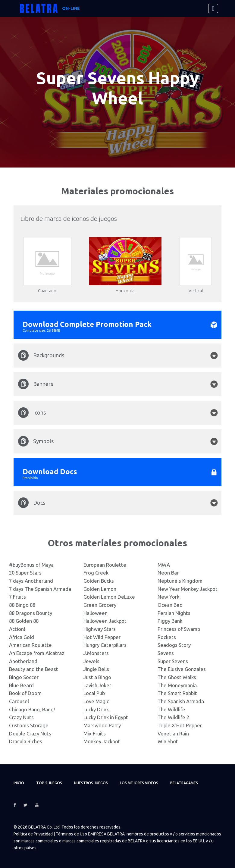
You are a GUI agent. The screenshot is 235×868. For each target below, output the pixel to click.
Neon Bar (168, 573)
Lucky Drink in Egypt (106, 717)
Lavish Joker (97, 685)
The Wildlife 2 (173, 717)
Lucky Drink (96, 709)
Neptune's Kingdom (180, 581)
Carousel (19, 701)
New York (168, 597)
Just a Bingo (97, 677)
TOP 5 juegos (49, 783)
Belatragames (184, 783)
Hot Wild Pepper (102, 637)
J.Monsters (96, 653)
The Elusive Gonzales (182, 669)
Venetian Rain (173, 733)
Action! (17, 629)
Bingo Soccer (24, 677)
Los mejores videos (139, 783)
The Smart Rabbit (177, 693)
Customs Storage (29, 725)
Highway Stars (100, 629)
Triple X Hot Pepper (180, 725)
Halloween (96, 613)
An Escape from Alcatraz (37, 653)
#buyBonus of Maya (31, 565)
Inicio (19, 783)
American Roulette (30, 645)
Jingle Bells (96, 669)
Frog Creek (96, 573)
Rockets (167, 637)
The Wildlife (171, 709)
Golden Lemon (100, 589)
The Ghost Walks (177, 677)
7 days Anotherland (31, 581)
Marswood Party (102, 725)
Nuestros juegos (91, 783)
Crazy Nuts (21, 717)
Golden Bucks (99, 581)
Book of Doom (25, 693)
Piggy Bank (170, 621)
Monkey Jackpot (102, 741)
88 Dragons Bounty (31, 613)
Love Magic (96, 701)
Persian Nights (174, 613)
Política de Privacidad (33, 834)
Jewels (91, 661)
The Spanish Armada (181, 701)
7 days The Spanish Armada (40, 589)
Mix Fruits (95, 733)
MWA (164, 565)
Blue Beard (21, 685)
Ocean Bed (170, 605)
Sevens (166, 653)
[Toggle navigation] (213, 8)
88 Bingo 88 (22, 605)
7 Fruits (17, 597)
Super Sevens (173, 661)
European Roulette (105, 565)
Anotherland (23, 661)
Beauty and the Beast (34, 669)
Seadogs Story (174, 645)
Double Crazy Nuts (30, 733)
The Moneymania (177, 685)
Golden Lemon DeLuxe (109, 597)
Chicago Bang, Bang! (32, 709)
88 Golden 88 (24, 621)
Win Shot (168, 741)
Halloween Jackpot (105, 621)
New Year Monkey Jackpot (188, 589)
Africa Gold (22, 637)
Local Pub (94, 693)
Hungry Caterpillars (105, 645)
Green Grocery (100, 605)
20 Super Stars (25, 573)
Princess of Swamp (179, 629)
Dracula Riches (26, 741)
